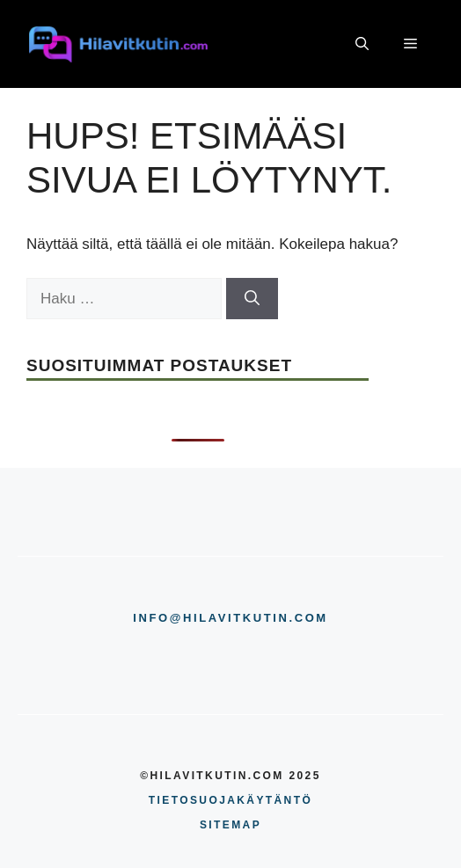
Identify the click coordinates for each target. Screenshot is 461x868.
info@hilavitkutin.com (230, 618)
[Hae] (252, 299)
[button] (362, 44)
